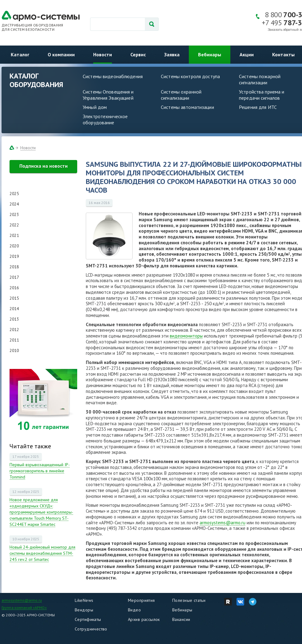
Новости (103, 54)
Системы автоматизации (187, 107)
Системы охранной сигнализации (181, 95)
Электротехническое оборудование (105, 119)
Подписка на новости (44, 166)
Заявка (172, 54)
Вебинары (210, 54)
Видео (134, 610)
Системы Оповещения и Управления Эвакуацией (108, 95)
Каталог (20, 54)
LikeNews (84, 600)
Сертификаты (88, 619)
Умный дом (95, 107)
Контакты (283, 54)
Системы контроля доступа (190, 76)
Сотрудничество (91, 629)
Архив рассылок (144, 619)
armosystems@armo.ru (223, 523)
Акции (247, 54)
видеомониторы (186, 336)
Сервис (138, 54)
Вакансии (181, 619)
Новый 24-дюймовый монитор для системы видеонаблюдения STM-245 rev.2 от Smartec (42, 553)
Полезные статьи (189, 600)
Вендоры (84, 610)
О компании (61, 54)
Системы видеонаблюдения (113, 76)
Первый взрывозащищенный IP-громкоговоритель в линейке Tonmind (40, 471)
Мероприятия (141, 600)
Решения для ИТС (258, 107)
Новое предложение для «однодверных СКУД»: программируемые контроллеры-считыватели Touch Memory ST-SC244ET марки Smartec (41, 512)
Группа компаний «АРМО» (24, 608)
